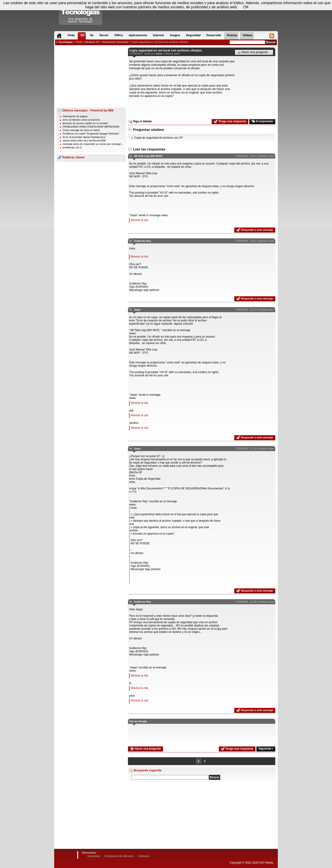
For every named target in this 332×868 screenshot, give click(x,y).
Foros (79, 42)
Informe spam (172, 54)
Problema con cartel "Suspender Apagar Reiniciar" (91, 134)
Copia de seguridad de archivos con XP (159, 138)
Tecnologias (65, 42)
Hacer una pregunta (252, 52)
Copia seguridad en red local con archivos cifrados (160, 42)
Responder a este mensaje (255, 230)
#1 (130, 156)
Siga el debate (140, 122)
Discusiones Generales (115, 42)
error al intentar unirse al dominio (81, 120)
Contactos (144, 856)
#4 (130, 449)
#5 (130, 602)
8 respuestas (262, 122)
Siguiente (266, 749)
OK (246, 7)
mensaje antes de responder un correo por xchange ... (93, 144)
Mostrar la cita (139, 220)
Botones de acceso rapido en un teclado (85, 123)
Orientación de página (75, 116)
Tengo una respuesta (230, 122)
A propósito (94, 856)
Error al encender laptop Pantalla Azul (84, 137)
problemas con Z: (73, 147)
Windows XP (92, 42)
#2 (130, 241)
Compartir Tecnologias (81, 14)
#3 (130, 310)
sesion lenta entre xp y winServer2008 (84, 141)
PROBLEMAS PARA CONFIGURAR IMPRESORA (91, 127)
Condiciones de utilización (119, 856)
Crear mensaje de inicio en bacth (81, 130)
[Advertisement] (91, 76)
